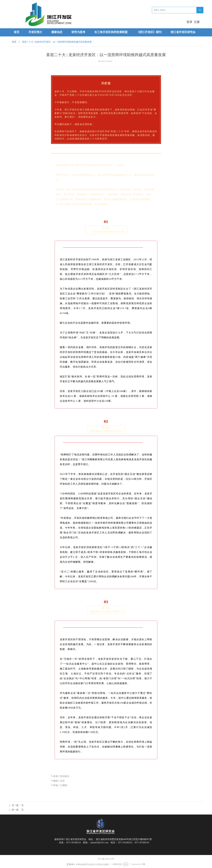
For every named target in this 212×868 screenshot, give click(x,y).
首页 (14, 42)
